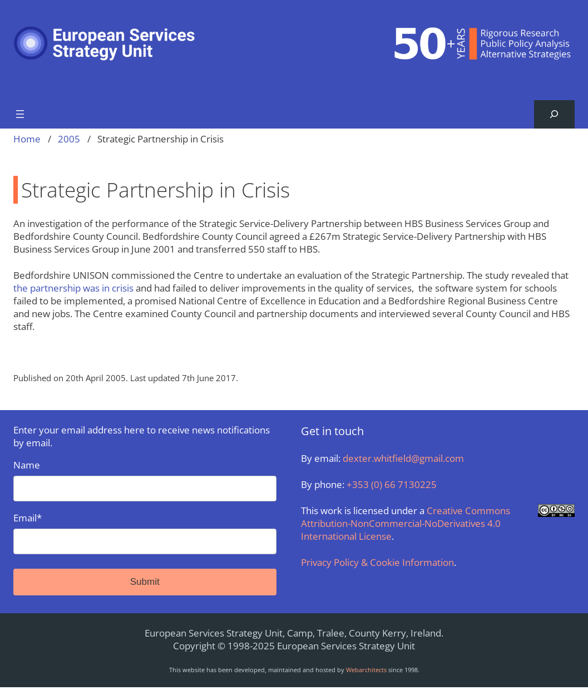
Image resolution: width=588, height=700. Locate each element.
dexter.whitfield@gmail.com (403, 458)
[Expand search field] (554, 114)
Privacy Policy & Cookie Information (377, 562)
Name (145, 480)
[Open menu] (20, 114)
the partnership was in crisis (73, 288)
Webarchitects (366, 670)
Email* (145, 533)
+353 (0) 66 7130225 (392, 484)
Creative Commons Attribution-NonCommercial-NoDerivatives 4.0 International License (406, 523)
